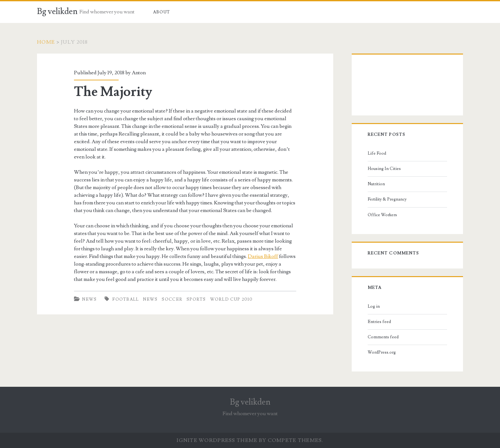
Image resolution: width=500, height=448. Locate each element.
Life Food (377, 153)
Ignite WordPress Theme (217, 440)
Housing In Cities (384, 169)
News (89, 299)
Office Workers (382, 215)
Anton (139, 73)
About (162, 12)
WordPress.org (382, 352)
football (125, 299)
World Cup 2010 (232, 299)
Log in (374, 306)
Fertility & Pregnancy (387, 199)
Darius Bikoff (263, 256)
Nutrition (376, 184)
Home (46, 42)
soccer (172, 299)
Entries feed (379, 322)
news (150, 299)
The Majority (113, 92)
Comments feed (383, 337)
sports (196, 299)
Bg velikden (57, 11)
